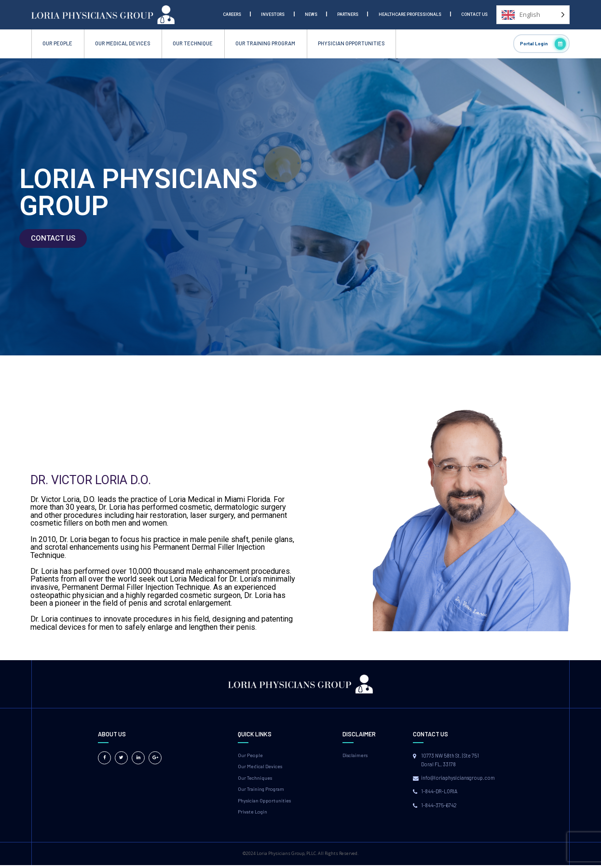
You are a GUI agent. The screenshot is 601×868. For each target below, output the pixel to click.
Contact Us (474, 14)
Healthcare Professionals (410, 14)
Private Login (253, 814)
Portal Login (543, 44)
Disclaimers (355, 755)
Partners (348, 14)
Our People (251, 755)
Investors (273, 14)
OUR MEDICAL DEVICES (123, 43)
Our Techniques (256, 779)
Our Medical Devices (261, 767)
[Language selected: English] (533, 15)
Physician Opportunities (265, 803)
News (311, 14)
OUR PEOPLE (57, 43)
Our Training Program (262, 791)
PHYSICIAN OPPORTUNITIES (351, 43)
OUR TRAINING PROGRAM (265, 43)
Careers (232, 14)
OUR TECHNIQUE (193, 43)
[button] (53, 238)
